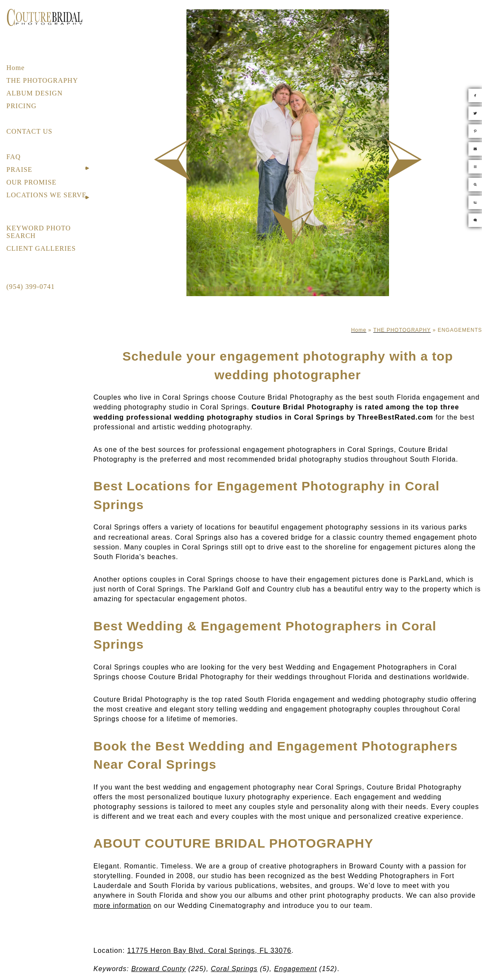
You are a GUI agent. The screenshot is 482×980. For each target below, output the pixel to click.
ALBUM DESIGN (34, 93)
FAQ (14, 157)
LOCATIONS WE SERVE (47, 195)
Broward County (159, 969)
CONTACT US (29, 131)
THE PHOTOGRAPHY (42, 80)
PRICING (21, 106)
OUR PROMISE (31, 182)
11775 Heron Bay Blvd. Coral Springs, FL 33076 (209, 951)
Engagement (295, 969)
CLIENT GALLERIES (41, 248)
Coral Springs (234, 969)
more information (122, 906)
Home (16, 68)
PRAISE (19, 169)
